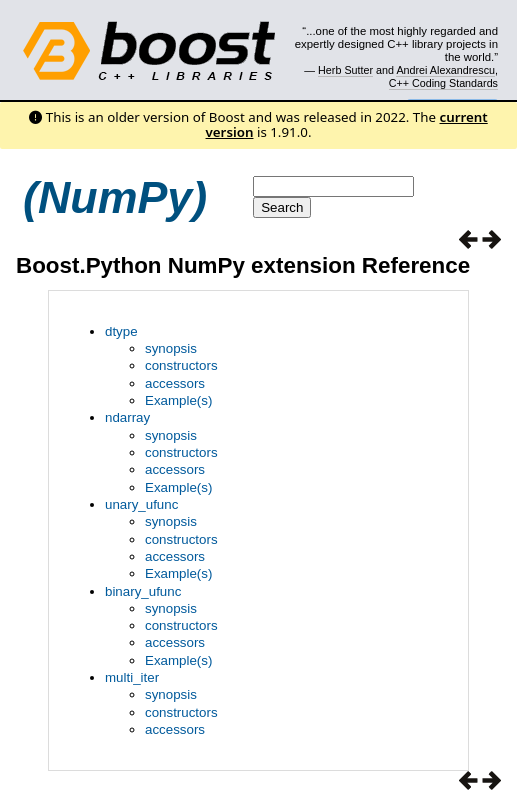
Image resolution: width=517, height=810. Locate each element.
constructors (181, 365)
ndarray (127, 417)
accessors (175, 383)
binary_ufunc (143, 591)
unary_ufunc (141, 504)
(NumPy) (115, 197)
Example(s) (178, 400)
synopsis (171, 348)
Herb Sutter (345, 70)
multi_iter (132, 677)
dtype (121, 331)
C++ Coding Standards (443, 83)
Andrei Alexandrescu (445, 70)
